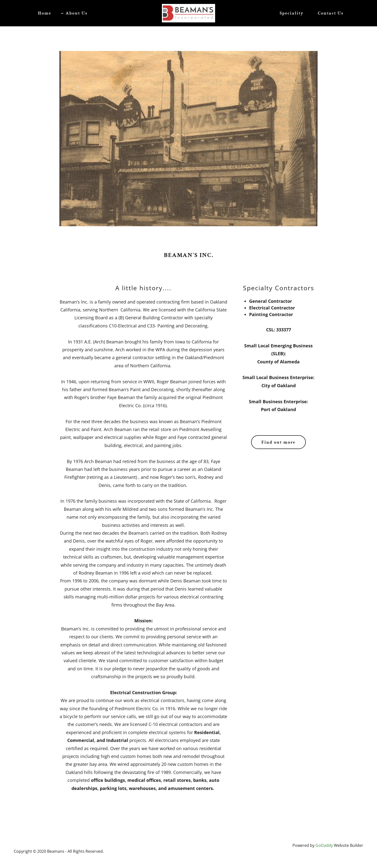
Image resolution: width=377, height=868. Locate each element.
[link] (188, 13)
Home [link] (45, 13)
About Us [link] (77, 13)
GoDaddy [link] (324, 845)
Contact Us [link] (331, 13)
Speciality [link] (292, 13)
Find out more (278, 442)
